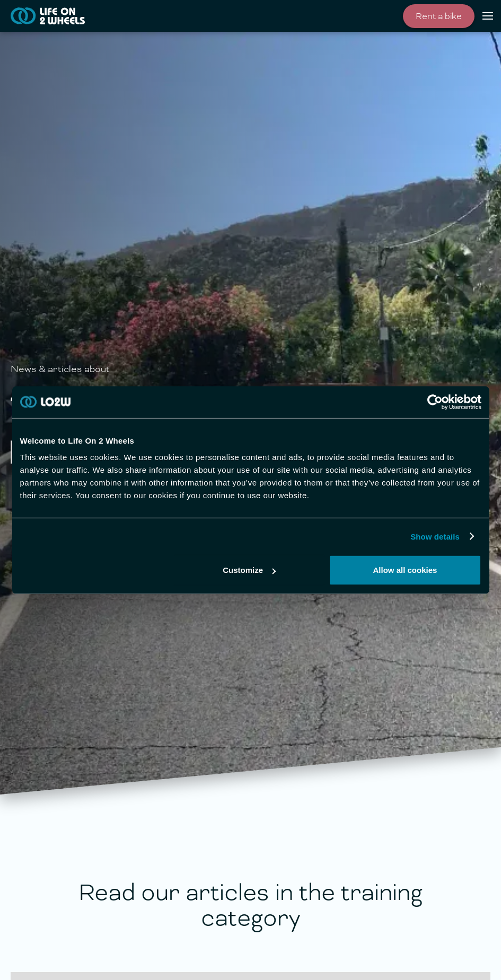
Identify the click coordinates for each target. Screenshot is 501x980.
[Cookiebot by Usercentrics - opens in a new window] (435, 402)
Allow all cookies (405, 570)
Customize (249, 570)
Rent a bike (439, 16)
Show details (435, 536)
